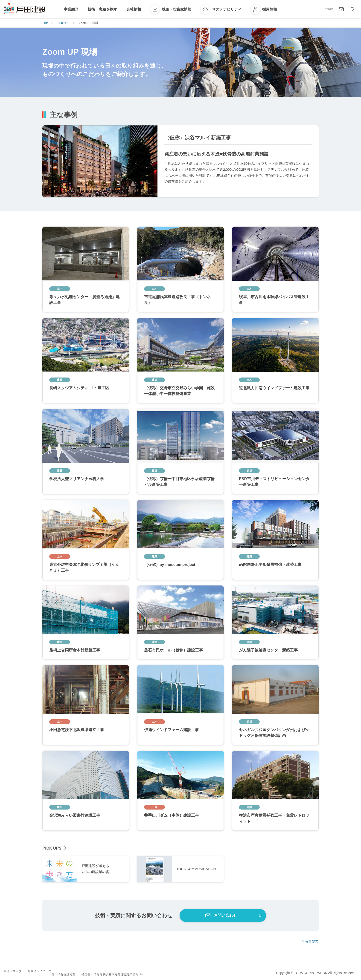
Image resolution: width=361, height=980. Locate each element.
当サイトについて (45, 973)
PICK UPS (52, 848)
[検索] (353, 9)
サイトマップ (13, 973)
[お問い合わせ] (341, 9)
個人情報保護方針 (80, 973)
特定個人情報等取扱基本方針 (123, 973)
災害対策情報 (163, 973)
